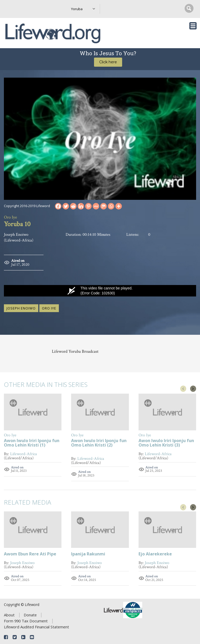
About (9, 615)
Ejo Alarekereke (155, 554)
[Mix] (104, 206)
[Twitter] (66, 206)
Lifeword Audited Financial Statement (36, 627)
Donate (30, 615)
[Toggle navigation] (193, 26)
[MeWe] (96, 206)
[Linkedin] (81, 206)
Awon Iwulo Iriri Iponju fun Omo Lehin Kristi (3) (166, 443)
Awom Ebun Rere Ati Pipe (30, 554)
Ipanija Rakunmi (88, 554)
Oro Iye (49, 308)
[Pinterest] (88, 206)
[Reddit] (73, 206)
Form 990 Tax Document (26, 621)
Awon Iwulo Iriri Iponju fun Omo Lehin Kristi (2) (99, 443)
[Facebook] (58, 206)
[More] (119, 206)
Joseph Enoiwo (21, 308)
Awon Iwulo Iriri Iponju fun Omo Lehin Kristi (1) (32, 443)
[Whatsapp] (111, 206)
